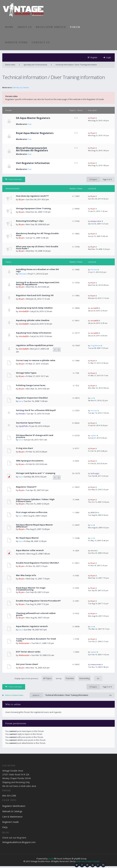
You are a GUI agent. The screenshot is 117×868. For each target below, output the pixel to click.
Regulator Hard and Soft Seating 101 (35, 295)
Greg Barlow (96, 345)
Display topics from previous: (34, 678)
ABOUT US (25, 27)
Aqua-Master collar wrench (30, 550)
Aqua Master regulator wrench (32, 626)
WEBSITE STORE (16, 42)
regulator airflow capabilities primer (35, 345)
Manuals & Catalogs (12, 811)
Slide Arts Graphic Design (88, 861)
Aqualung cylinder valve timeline (33, 320)
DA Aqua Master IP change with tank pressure (35, 436)
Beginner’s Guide (11, 822)
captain (93, 435)
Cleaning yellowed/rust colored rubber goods (36, 614)
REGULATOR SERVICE (51, 27)
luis (21, 88)
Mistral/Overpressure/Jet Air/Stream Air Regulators (32, 149)
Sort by (73, 678)
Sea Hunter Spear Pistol (28, 423)
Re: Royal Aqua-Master (27, 538)
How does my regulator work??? (32, 196)
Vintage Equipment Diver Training (33, 208)
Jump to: (36, 695)
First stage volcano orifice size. (32, 512)
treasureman (96, 664)
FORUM (75, 27)
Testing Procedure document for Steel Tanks (36, 640)
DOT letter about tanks (28, 652)
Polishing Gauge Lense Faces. (31, 385)
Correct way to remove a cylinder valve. (36, 360)
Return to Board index (14, 695)
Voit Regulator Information (33, 163)
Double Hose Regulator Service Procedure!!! (38, 601)
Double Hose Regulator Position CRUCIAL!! (37, 563)
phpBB (51, 859)
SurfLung (94, 473)
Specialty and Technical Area (35, 65)
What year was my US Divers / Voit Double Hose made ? (37, 248)
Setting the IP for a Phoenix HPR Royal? (36, 410)
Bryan (93, 118)
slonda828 (24, 311)
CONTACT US (41, 42)
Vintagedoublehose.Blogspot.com (19, 842)
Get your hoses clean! (27, 664)
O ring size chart (25, 448)
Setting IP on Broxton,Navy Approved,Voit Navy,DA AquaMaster (38, 283)
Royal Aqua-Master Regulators (35, 133)
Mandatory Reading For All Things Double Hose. (37, 234)
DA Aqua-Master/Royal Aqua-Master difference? (34, 526)
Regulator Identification (14, 806)
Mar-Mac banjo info (26, 575)
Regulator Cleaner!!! (26, 487)
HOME (9, 27)
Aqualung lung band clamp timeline (34, 308)
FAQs (5, 827)
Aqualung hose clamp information (34, 333)
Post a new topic (14, 179)
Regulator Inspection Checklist (32, 398)
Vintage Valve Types (26, 373)
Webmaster (24, 643)
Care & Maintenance (12, 817)
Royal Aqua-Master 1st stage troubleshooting (31, 589)
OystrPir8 (23, 426)
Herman (26, 88)
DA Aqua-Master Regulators (33, 118)
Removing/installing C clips (30, 221)
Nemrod (16, 88)
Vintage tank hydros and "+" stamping (36, 473)
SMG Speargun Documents (30, 461)
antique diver (96, 221)
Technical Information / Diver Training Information (76, 65)
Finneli (22, 414)
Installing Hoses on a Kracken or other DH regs (37, 270)
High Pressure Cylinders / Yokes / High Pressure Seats (35, 500)
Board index (10, 65)
